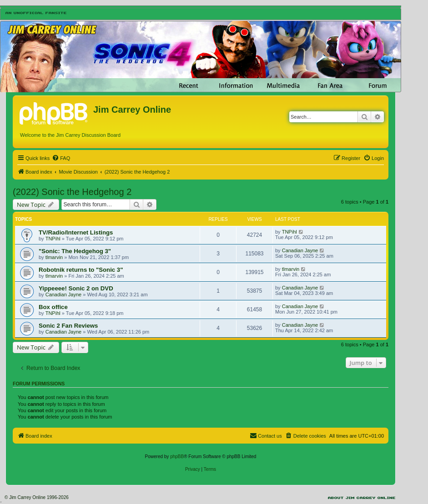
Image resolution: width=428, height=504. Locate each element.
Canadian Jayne (300, 250)
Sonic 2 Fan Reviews (68, 326)
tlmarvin (54, 257)
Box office (53, 307)
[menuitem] (61, 158)
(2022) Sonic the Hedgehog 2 (72, 192)
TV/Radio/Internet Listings (76, 232)
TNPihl (53, 239)
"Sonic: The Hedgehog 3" (75, 251)
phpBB (177, 457)
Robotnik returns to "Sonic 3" (81, 270)
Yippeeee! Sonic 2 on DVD (76, 288)
